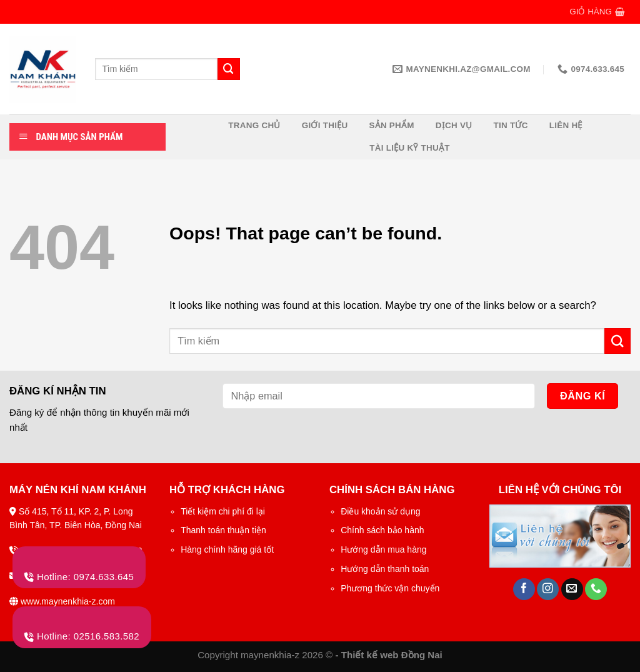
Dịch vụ (454, 125)
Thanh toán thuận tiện (223, 530)
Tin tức (511, 125)
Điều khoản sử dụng (380, 511)
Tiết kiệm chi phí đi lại (223, 511)
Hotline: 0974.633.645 (79, 577)
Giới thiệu (325, 125)
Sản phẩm (391, 125)
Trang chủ (254, 125)
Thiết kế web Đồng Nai (392, 655)
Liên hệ (566, 125)
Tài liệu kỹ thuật (410, 148)
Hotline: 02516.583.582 (82, 636)
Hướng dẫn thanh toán (385, 569)
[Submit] (617, 341)
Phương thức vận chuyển (390, 588)
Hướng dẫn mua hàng (383, 549)
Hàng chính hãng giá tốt (227, 549)
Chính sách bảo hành (382, 530)
